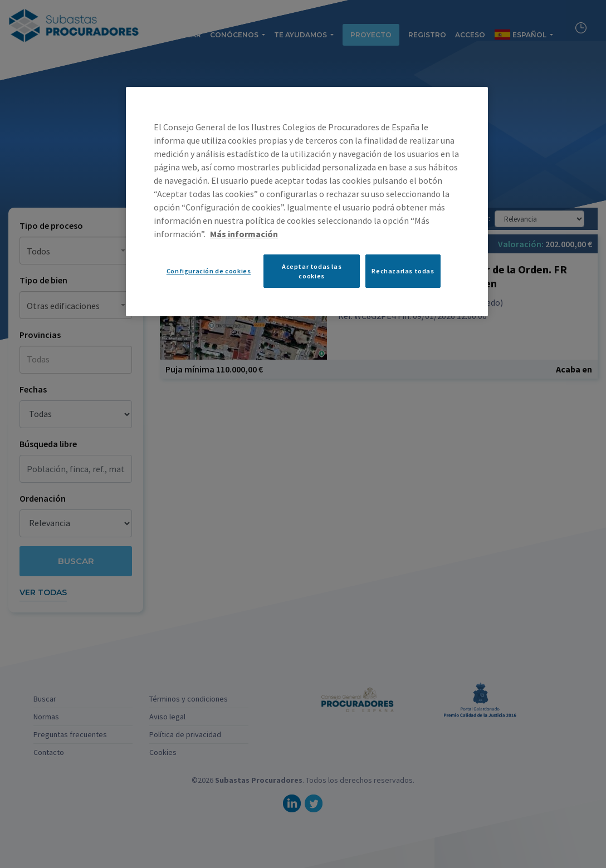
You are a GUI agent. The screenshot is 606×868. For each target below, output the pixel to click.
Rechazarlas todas (403, 271)
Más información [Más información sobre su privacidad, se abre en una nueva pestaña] (244, 234)
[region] (307, 202)
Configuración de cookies (209, 271)
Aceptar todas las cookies (312, 271)
